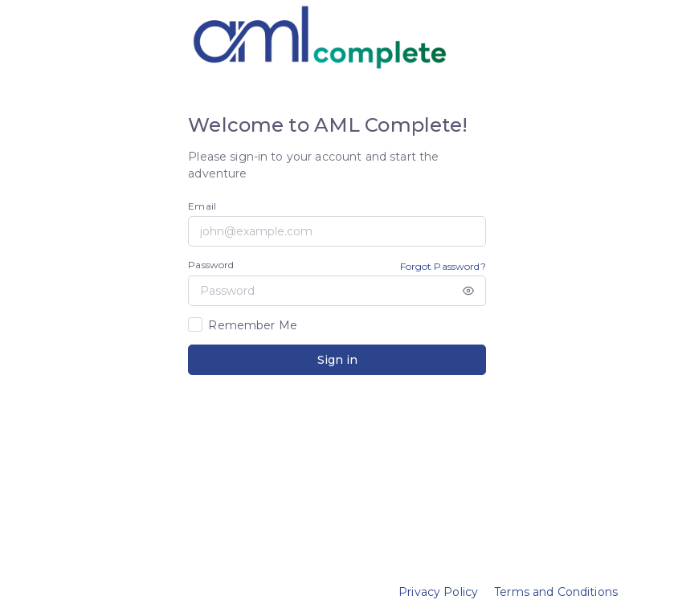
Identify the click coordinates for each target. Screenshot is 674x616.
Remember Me (253, 325)
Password (211, 265)
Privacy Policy (438, 592)
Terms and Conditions (556, 592)
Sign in (337, 360)
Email (202, 206)
